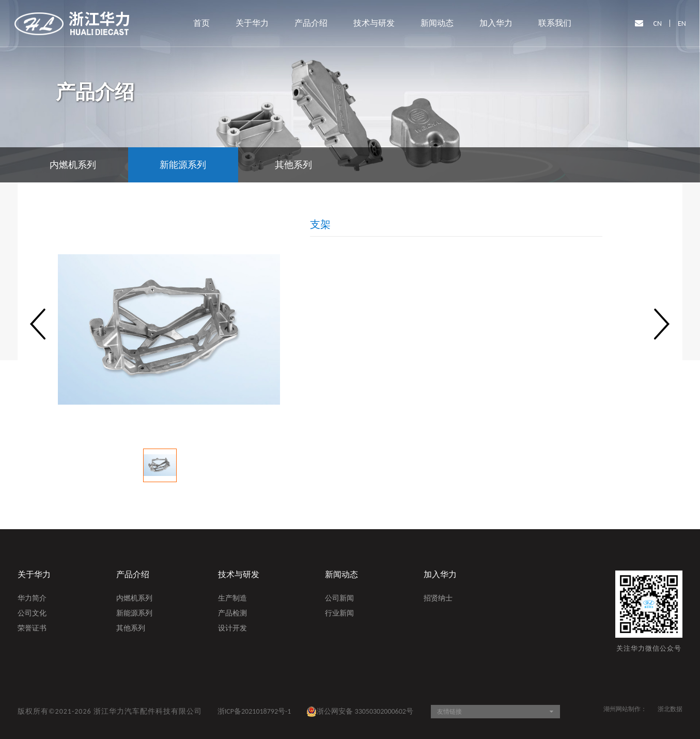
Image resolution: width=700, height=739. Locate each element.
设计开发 (232, 629)
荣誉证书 (32, 629)
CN (658, 24)
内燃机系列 (134, 599)
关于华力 (252, 23)
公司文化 (32, 614)
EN (682, 24)
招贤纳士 (438, 599)
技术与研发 (374, 23)
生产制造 (232, 599)
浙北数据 (670, 709)
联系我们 (555, 23)
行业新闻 (339, 614)
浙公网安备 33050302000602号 (360, 712)
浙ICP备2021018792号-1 (254, 711)
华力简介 (32, 599)
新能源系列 (134, 614)
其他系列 (131, 629)
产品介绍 (311, 23)
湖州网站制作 (622, 709)
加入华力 (496, 23)
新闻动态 (437, 23)
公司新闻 (339, 599)
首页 (201, 23)
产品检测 (232, 614)
